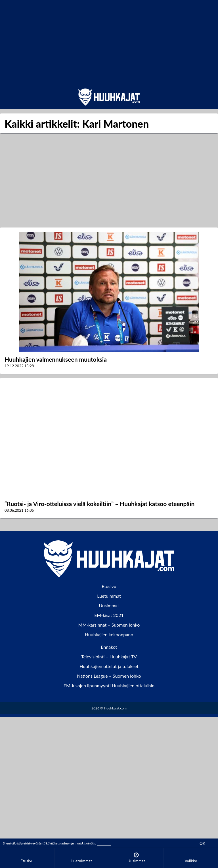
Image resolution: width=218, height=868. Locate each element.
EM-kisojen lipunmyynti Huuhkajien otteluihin (109, 685)
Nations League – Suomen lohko (109, 676)
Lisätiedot (104, 843)
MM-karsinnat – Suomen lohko (109, 625)
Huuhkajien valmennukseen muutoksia (56, 359)
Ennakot (109, 647)
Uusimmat (109, 605)
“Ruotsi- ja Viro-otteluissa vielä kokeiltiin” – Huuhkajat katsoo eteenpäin (99, 504)
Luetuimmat (109, 596)
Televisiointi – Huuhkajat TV (109, 657)
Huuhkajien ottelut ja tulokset (109, 666)
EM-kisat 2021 (109, 615)
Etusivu (109, 586)
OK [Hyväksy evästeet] (202, 843)
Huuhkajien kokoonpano (109, 634)
